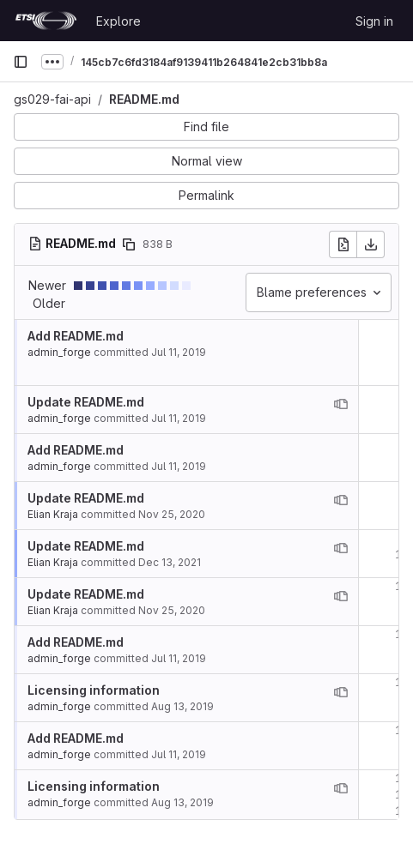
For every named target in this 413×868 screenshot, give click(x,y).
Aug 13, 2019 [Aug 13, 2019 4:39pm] (182, 706)
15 (402, 778)
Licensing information (94, 690)
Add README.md (76, 336)
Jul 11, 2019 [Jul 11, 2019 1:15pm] (179, 418)
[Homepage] (46, 21)
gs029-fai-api (52, 99)
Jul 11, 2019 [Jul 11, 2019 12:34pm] (179, 352)
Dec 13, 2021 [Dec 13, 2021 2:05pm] (170, 562)
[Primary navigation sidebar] (21, 62)
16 (402, 795)
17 (402, 811)
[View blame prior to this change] (341, 404)
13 (402, 682)
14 (402, 730)
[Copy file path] (129, 244)
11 (402, 586)
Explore (118, 21)
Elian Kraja (53, 514)
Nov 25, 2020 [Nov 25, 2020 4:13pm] (172, 514)
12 (402, 634)
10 (402, 555)
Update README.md (86, 402)
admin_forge (59, 352)
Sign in (374, 21)
